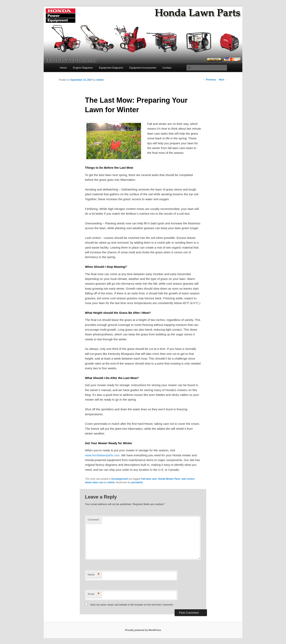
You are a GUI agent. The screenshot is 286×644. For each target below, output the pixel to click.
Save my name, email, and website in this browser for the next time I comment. (132, 605)
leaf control (188, 479)
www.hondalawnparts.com (102, 455)
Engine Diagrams (83, 68)
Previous (210, 80)
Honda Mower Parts (169, 479)
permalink (137, 482)
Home (63, 68)
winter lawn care (94, 482)
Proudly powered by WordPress (143, 630)
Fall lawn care (149, 479)
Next (223, 80)
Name (94, 575)
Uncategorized (120, 479)
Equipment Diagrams (111, 68)
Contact (167, 68)
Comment (93, 520)
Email (94, 594)
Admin (100, 80)
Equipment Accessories (143, 68)
